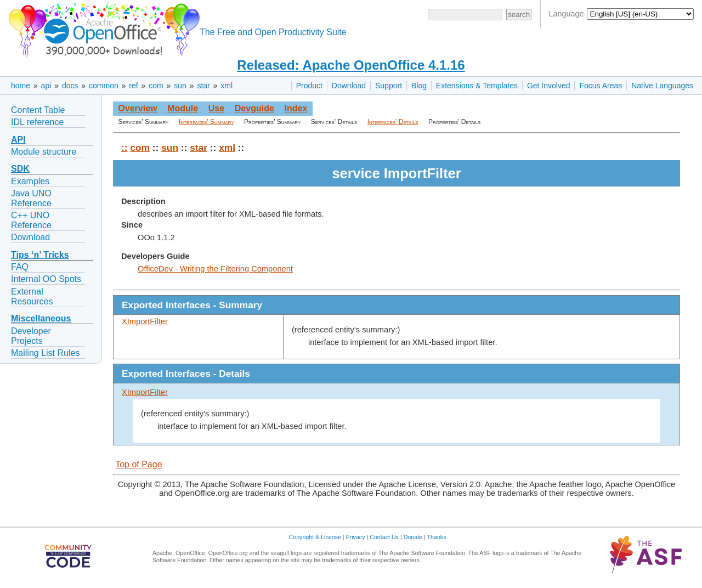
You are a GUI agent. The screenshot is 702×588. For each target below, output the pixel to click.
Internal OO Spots (46, 279)
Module (183, 108)
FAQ (20, 267)
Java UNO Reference (31, 198)
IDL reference (37, 122)
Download (349, 86)
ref (133, 86)
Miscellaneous (41, 318)
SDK (20, 169)
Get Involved (549, 86)
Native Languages (662, 86)
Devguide (254, 108)
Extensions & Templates (477, 86)
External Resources (32, 296)
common (104, 86)
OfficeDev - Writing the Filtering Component (215, 269)
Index (296, 108)
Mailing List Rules (45, 353)
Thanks (437, 537)
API (18, 140)
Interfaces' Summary (206, 122)
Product (309, 86)
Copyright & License (315, 537)
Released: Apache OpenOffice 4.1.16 (351, 65)
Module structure (44, 152)
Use (216, 108)
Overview (137, 108)
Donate (413, 537)
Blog (419, 86)
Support (389, 86)
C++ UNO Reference (31, 220)
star (203, 86)
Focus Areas (601, 86)
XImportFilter (145, 321)
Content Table (38, 110)
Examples (30, 181)
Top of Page (138, 464)
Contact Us (384, 537)
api (46, 86)
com (156, 86)
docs (70, 86)
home (21, 86)
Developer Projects (31, 336)
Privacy (356, 537)
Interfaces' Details (393, 122)
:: (124, 148)
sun (180, 86)
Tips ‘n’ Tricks (40, 255)
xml (227, 86)
